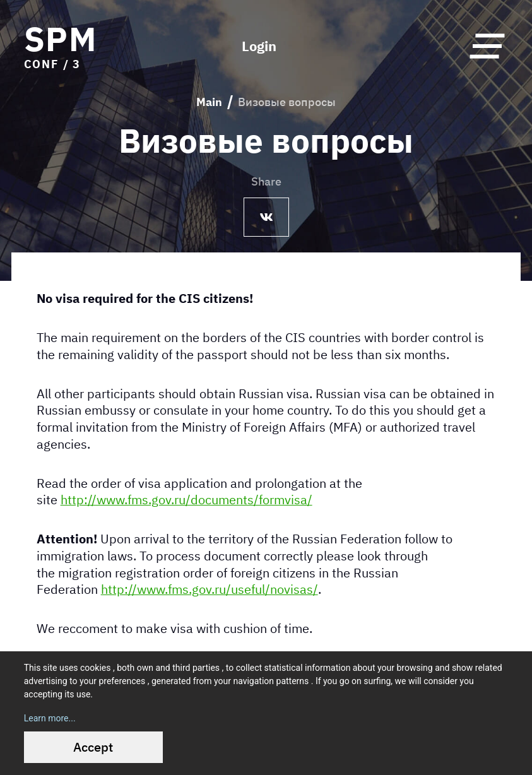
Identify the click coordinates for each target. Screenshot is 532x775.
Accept (93, 747)
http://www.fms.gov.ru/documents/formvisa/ (186, 500)
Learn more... (50, 718)
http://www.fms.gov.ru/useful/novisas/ (210, 589)
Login (259, 46)
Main (209, 102)
